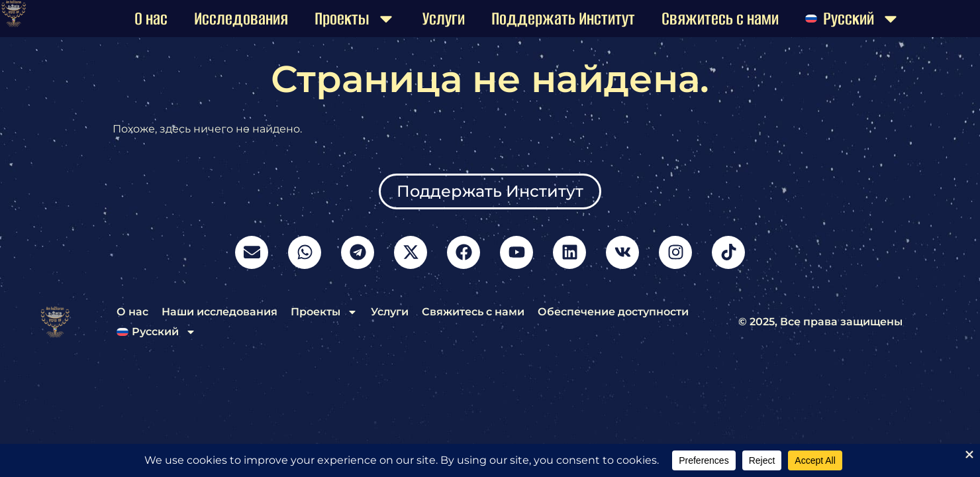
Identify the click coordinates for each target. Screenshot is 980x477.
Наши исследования (220, 312)
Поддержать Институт (563, 19)
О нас (151, 19)
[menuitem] (853, 19)
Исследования (241, 19)
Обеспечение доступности (613, 312)
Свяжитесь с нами (720, 19)
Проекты (355, 19)
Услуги (444, 19)
